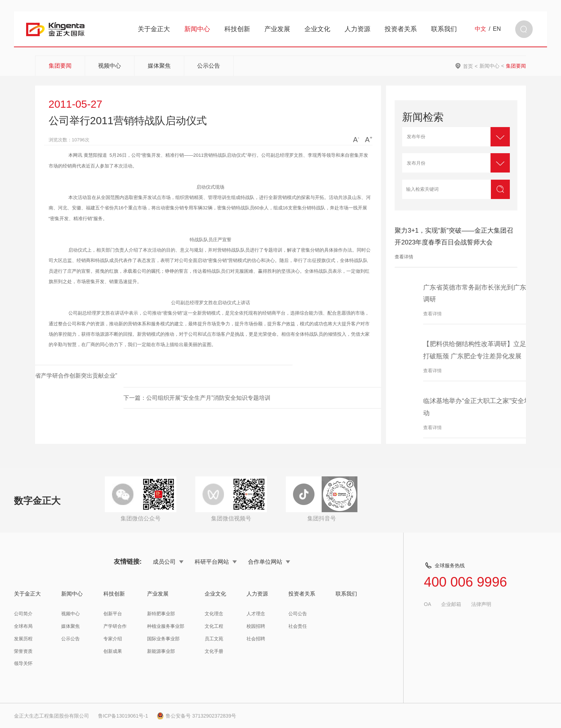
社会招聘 (256, 639)
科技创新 (237, 29)
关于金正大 (154, 29)
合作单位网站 (269, 562)
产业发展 (277, 29)
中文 (480, 29)
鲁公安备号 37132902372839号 (196, 716)
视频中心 (109, 66)
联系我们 (444, 29)
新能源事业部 (161, 651)
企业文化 (317, 29)
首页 (468, 66)
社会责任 (298, 626)
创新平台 (113, 614)
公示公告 (209, 66)
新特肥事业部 (161, 614)
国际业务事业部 (163, 639)
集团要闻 (60, 66)
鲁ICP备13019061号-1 (123, 716)
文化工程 (214, 626)
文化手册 (214, 651)
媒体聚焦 (159, 66)
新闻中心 (197, 29)
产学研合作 (115, 626)
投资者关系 (401, 29)
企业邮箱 (451, 604)
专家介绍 (113, 639)
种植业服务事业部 (166, 626)
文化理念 (214, 614)
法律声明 (481, 604)
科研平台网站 (216, 562)
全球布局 (23, 626)
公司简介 (23, 614)
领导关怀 (23, 663)
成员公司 (168, 562)
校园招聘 (256, 626)
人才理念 (256, 614)
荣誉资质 (23, 651)
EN (497, 29)
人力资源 (357, 29)
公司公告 (298, 614)
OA (428, 604)
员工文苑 (214, 639)
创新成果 (113, 651)
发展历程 (23, 639)
